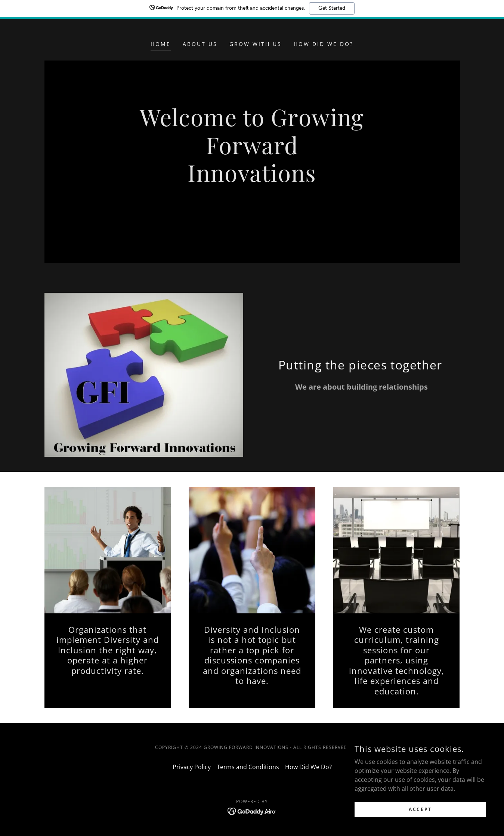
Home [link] (161, 44)
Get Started (332, 8)
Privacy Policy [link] (192, 767)
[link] (252, 811)
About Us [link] (200, 44)
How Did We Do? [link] (324, 44)
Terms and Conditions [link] (248, 767)
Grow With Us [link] (256, 44)
